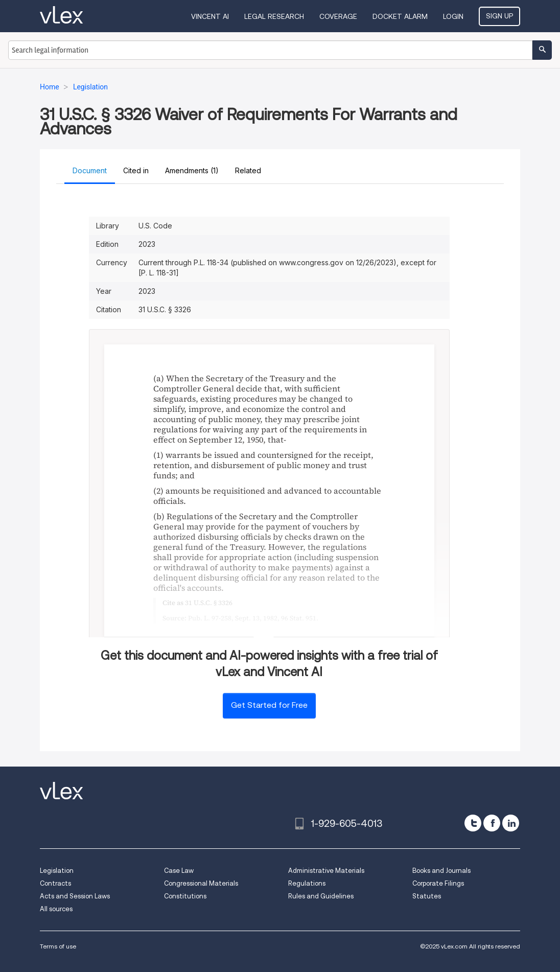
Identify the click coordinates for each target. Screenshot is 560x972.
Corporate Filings (438, 883)
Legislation (57, 871)
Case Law (179, 871)
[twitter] (473, 823)
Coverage (338, 16)
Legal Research (274, 16)
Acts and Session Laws (75, 896)
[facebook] (492, 823)
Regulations (307, 883)
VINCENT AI (210, 16)
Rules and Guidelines (321, 896)
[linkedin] (511, 823)
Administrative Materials (326, 871)
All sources (56, 909)
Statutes (427, 896)
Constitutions (185, 896)
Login (453, 16)
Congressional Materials (201, 883)
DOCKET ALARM (400, 16)
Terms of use (58, 946)
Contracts (55, 883)
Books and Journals (441, 871)
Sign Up (499, 16)
